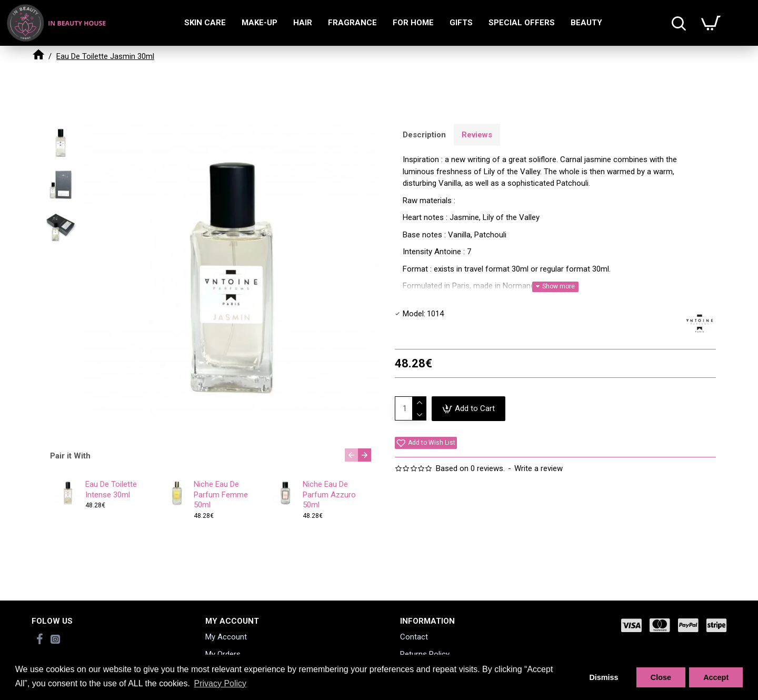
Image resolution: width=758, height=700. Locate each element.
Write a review (538, 468)
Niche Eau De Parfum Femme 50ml (221, 494)
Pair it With (70, 456)
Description (424, 135)
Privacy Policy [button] (220, 683)
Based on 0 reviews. (470, 468)
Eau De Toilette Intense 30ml (111, 489)
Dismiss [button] (604, 677)
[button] (351, 455)
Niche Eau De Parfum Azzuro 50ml (329, 494)
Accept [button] (716, 677)
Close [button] (661, 677)
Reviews (477, 135)
